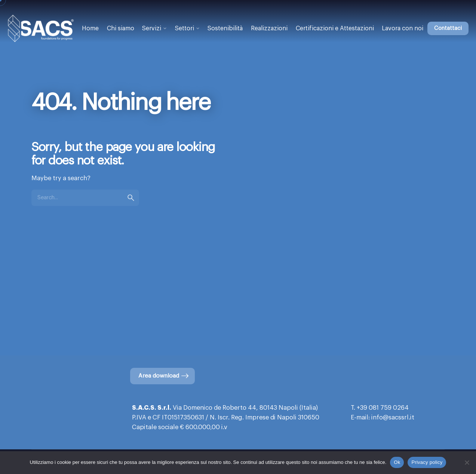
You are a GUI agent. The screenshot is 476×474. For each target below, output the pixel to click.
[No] (467, 462)
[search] (131, 198)
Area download (164, 376)
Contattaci (448, 28)
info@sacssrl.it (393, 418)
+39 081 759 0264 (383, 408)
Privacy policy (427, 462)
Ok (397, 462)
